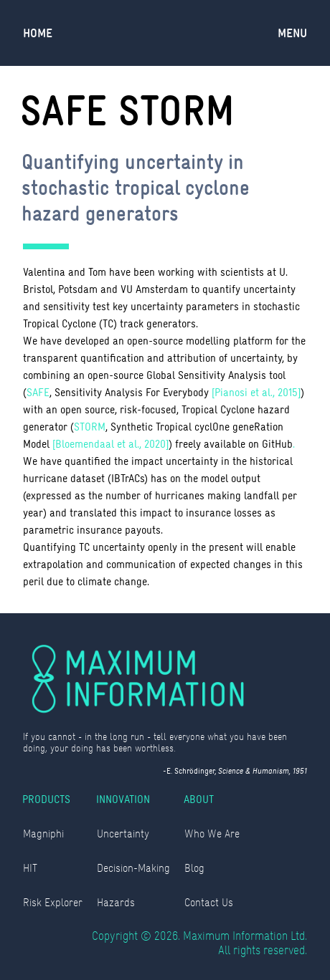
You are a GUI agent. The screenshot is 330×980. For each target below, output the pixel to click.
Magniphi (43, 834)
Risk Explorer (53, 902)
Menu (292, 33)
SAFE (38, 392)
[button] (292, 33)
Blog (194, 868)
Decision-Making (133, 868)
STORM (90, 427)
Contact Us (209, 902)
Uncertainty (123, 834)
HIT (30, 868)
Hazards (116, 902)
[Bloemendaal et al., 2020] (110, 444)
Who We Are (212, 834)
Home (38, 33)
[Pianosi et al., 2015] (256, 392)
